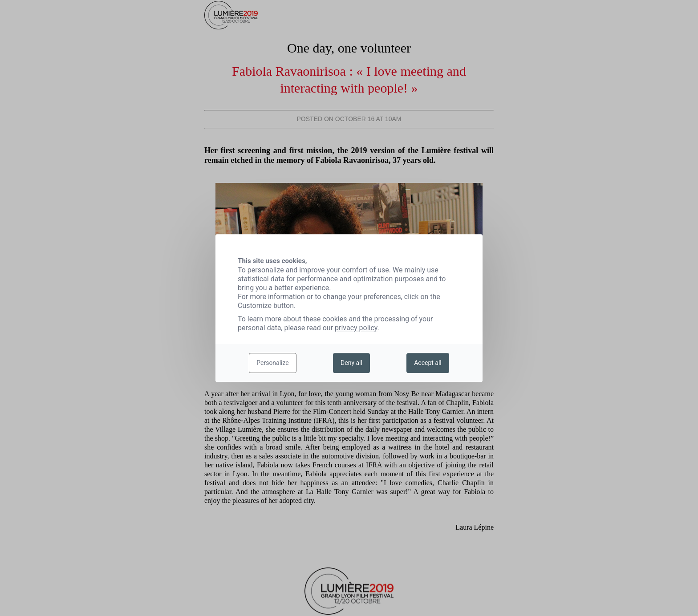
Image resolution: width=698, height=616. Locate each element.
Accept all (428, 363)
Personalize (273, 363)
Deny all (351, 363)
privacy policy (356, 328)
